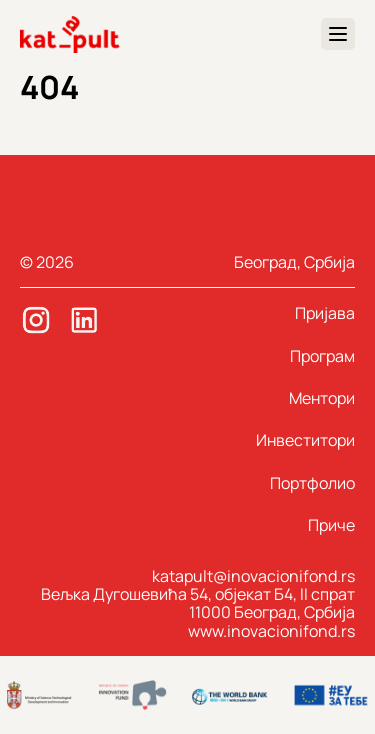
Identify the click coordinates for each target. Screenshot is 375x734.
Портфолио (312, 483)
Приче (331, 525)
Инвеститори (305, 440)
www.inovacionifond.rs (271, 631)
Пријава (325, 313)
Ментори (322, 398)
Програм (322, 356)
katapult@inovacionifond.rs (253, 576)
